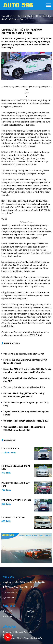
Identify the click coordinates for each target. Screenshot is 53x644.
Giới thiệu (31, 611)
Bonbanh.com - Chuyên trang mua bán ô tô (23, 638)
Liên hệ (30, 616)
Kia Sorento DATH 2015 (13, 517)
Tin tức (17, 16)
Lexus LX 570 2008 (10, 449)
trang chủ (6, 16)
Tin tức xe (8, 616)
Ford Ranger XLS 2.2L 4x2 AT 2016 (16, 467)
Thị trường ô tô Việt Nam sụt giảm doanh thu (24, 387)
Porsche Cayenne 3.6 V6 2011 (16, 500)
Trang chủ (7, 611)
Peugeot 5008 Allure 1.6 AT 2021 (16, 485)
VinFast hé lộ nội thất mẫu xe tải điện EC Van (24, 354)
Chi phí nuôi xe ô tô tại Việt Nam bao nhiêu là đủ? (26, 421)
